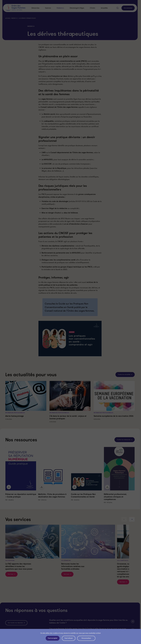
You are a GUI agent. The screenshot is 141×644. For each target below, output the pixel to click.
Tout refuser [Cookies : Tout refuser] (69, 638)
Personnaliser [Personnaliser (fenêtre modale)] (86, 638)
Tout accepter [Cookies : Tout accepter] (53, 638)
